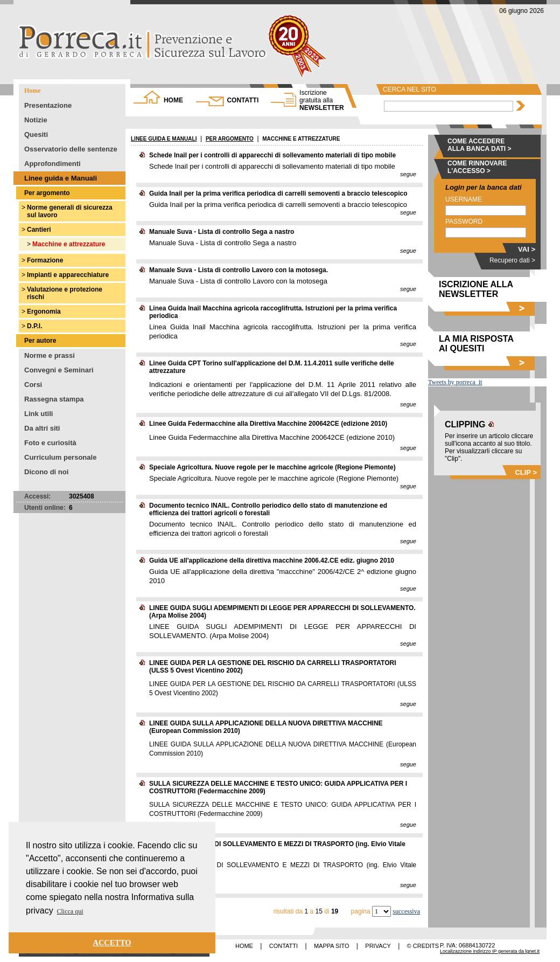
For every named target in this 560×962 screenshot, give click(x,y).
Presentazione (48, 105)
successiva (406, 911)
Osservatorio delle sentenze (71, 149)
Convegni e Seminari (59, 370)
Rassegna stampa (54, 399)
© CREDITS (423, 946)
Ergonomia (44, 312)
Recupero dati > (512, 260)
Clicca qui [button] (70, 911)
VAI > (527, 249)
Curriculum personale (60, 457)
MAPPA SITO (332, 946)
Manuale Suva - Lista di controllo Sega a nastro (222, 232)
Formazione (45, 260)
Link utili (38, 414)
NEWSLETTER (322, 100)
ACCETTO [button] (112, 943)
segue (408, 174)
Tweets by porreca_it (455, 382)
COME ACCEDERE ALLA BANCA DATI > (479, 145)
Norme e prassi (50, 355)
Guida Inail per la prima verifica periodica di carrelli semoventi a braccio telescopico (278, 193)
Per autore (40, 341)
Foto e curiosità (50, 443)
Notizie (36, 120)
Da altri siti (42, 428)
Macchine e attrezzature (69, 244)
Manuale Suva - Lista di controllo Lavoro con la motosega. (239, 270)
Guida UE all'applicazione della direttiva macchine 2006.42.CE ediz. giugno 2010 (272, 560)
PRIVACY (378, 946)
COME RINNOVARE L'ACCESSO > (477, 167)
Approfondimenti (52, 164)
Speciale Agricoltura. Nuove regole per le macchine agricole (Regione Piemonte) (272, 467)
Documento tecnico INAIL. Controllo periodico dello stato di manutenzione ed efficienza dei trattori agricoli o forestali (268, 509)
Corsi (33, 385)
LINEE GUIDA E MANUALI (164, 139)
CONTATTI (243, 100)
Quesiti (36, 134)
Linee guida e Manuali (61, 178)
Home (33, 91)
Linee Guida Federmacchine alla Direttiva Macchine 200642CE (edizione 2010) (268, 424)
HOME (173, 100)
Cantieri (39, 230)
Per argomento (47, 193)
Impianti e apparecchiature (68, 275)
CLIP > (526, 472)
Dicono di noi (46, 472)
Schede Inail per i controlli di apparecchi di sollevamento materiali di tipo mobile (272, 155)
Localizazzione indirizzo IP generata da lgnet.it (490, 951)
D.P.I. (34, 326)
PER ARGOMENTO (230, 139)
